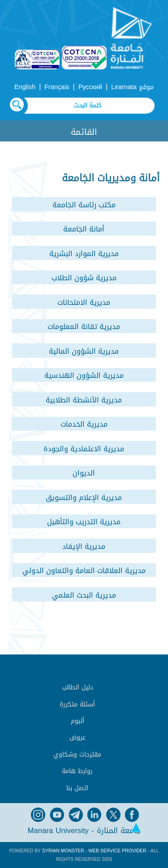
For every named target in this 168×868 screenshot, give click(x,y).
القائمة (84, 132)
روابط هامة (77, 771)
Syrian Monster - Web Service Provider (94, 851)
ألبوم (78, 721)
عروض (78, 738)
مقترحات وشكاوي (77, 755)
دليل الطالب (78, 687)
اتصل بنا (77, 788)
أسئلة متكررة (77, 704)
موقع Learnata (132, 87)
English (25, 87)
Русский (90, 87)
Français (57, 87)
